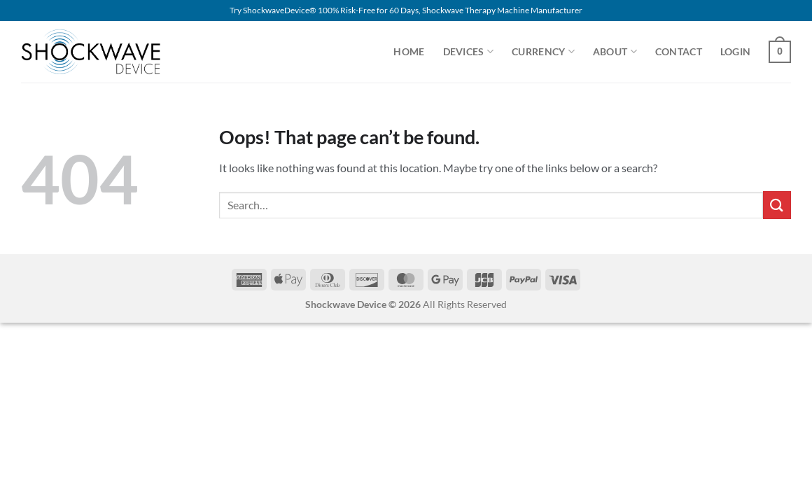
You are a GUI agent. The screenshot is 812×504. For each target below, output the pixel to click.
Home (409, 51)
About (615, 51)
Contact (679, 51)
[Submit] (777, 205)
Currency (543, 51)
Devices (469, 51)
